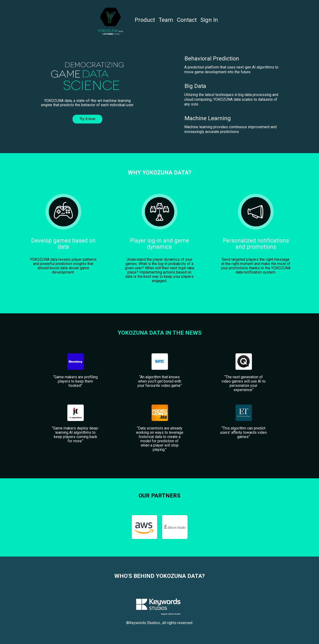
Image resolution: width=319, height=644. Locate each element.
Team (166, 20)
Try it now (87, 119)
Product (145, 20)
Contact (187, 20)
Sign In (209, 20)
